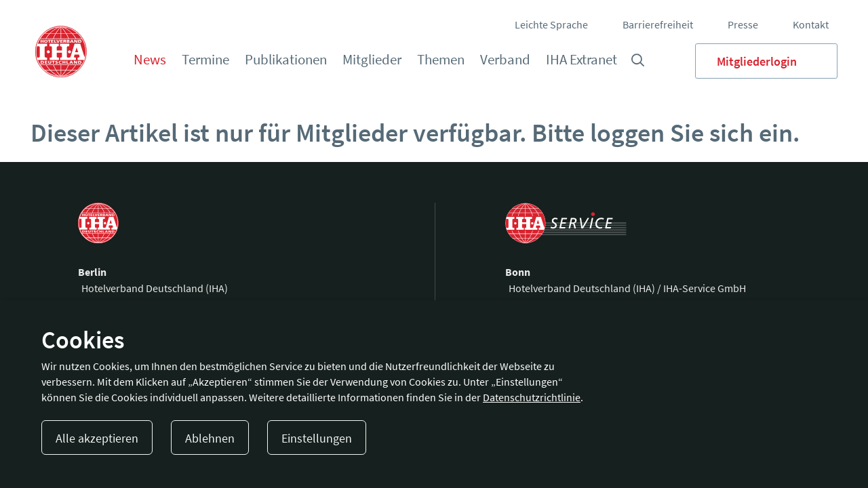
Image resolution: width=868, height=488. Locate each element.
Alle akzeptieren (97, 438)
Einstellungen (317, 438)
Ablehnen (210, 438)
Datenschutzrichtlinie (532, 397)
